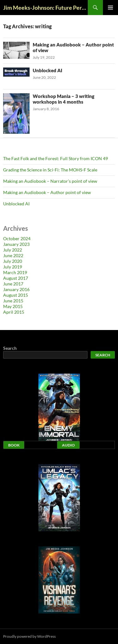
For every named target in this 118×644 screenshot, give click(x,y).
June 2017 (13, 284)
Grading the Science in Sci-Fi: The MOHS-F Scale (50, 170)
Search (10, 348)
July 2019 (13, 267)
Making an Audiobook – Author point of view (47, 192)
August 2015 (16, 295)
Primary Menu (110, 8)
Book (14, 445)
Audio (68, 445)
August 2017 (16, 278)
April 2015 (14, 312)
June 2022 (13, 255)
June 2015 (13, 301)
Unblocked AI (48, 70)
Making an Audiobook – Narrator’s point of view (50, 181)
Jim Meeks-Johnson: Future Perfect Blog (45, 8)
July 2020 (13, 261)
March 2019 (15, 272)
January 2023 (16, 244)
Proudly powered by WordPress (29, 636)
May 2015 (13, 306)
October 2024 (17, 238)
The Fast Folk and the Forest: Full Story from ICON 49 (56, 158)
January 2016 (16, 289)
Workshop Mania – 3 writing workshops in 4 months (64, 99)
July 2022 (13, 250)
